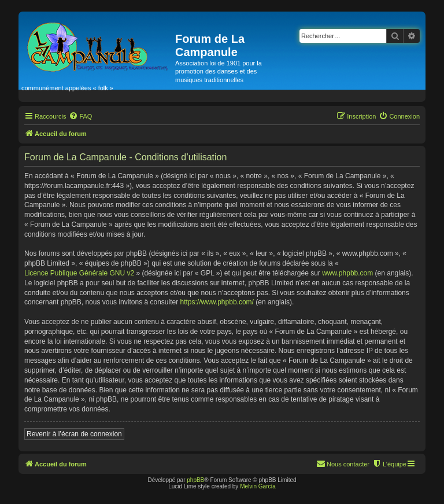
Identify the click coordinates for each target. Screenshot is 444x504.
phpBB (195, 480)
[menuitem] (80, 116)
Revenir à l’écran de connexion (74, 434)
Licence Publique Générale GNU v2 (79, 273)
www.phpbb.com (347, 273)
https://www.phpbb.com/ (217, 302)
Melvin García (258, 486)
